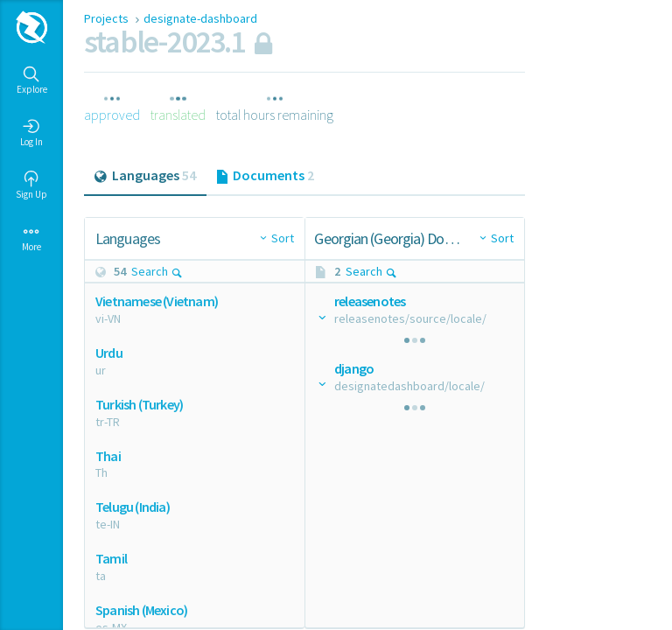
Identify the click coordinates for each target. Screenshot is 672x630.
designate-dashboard (200, 18)
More (31, 238)
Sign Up (31, 185)
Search (157, 271)
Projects (108, 18)
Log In (31, 133)
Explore (32, 80)
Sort (283, 238)
